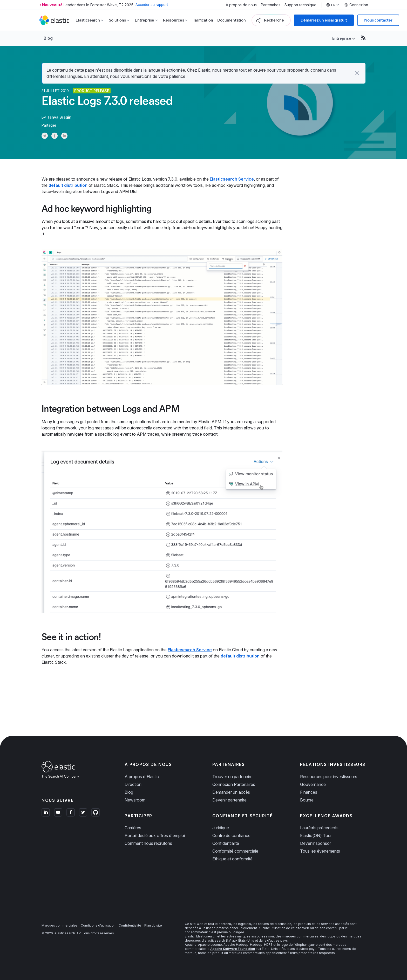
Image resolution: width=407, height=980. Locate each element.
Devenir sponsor (316, 843)
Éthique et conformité (232, 859)
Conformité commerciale (235, 851)
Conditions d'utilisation (98, 925)
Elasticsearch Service (232, 179)
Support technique (300, 5)
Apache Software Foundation (233, 949)
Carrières (133, 828)
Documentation (232, 20)
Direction (133, 784)
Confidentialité (226, 843)
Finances (309, 792)
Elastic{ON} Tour (316, 835)
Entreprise (342, 38)
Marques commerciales (60, 925)
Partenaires (271, 5)
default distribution (68, 185)
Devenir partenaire (229, 800)
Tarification (203, 20)
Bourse (307, 800)
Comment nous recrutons (148, 843)
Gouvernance (313, 784)
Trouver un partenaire (232, 777)
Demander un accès (231, 792)
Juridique (221, 828)
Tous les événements (320, 851)
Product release (92, 91)
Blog (48, 38)
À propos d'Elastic (142, 777)
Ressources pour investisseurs (329, 777)
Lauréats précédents (319, 828)
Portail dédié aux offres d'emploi (155, 835)
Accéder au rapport (152, 5)
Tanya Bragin (59, 117)
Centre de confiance (231, 835)
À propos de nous (241, 5)
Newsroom (135, 800)
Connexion (356, 5)
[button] (357, 73)
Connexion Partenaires (234, 784)
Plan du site (153, 925)
